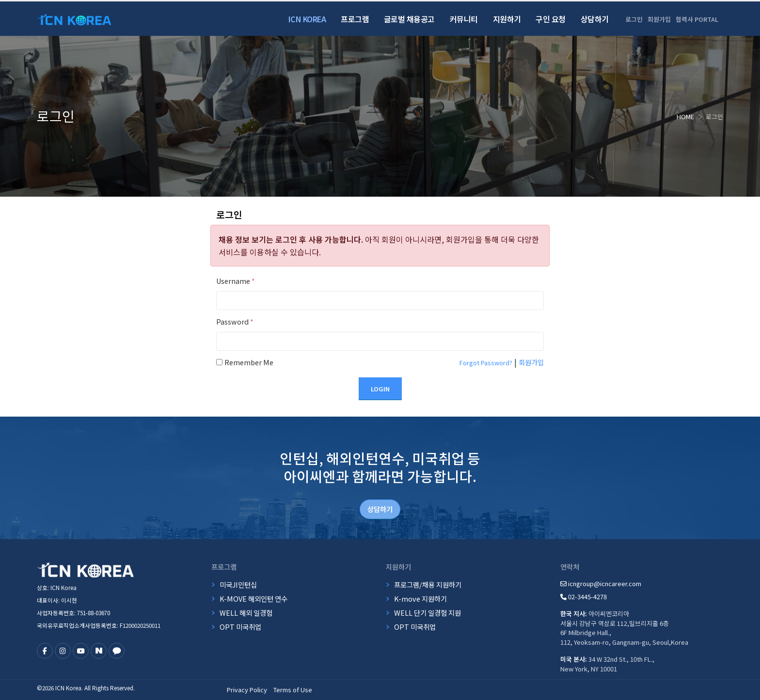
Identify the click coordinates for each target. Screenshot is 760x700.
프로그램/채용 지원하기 (428, 584)
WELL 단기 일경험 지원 (427, 613)
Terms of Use (293, 690)
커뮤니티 (464, 19)
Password (235, 321)
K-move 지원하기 (420, 599)
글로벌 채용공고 (409, 19)
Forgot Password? (486, 363)
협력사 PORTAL (697, 19)
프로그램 (355, 19)
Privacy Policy (247, 690)
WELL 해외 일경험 (246, 613)
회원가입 (659, 19)
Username (236, 281)
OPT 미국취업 (240, 627)
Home (685, 117)
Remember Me (249, 362)
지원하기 (507, 19)
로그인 (634, 19)
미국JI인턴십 (238, 584)
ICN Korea (307, 19)
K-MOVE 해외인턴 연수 (253, 599)
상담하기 (595, 19)
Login (380, 389)
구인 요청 (551, 19)
